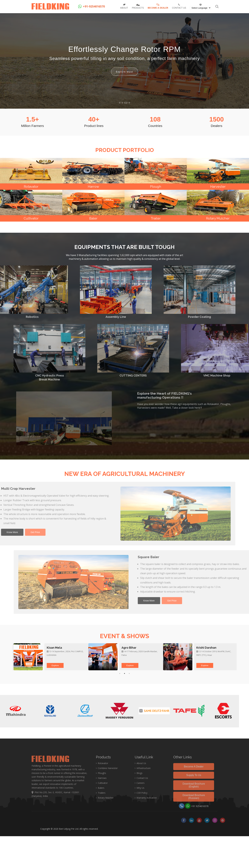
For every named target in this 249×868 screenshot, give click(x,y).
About (124, 6)
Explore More (124, 72)
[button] (120, 103)
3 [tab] (129, 673)
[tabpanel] (50, 657)
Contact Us (179, 6)
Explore (24, 665)
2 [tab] (124, 673)
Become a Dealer (158, 5)
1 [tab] (120, 673)
